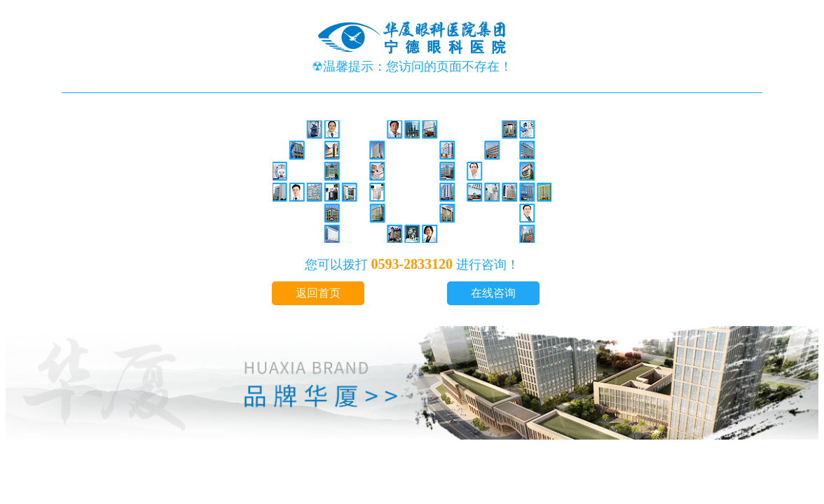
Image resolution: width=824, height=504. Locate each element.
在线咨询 (493, 293)
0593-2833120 (413, 264)
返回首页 (318, 293)
